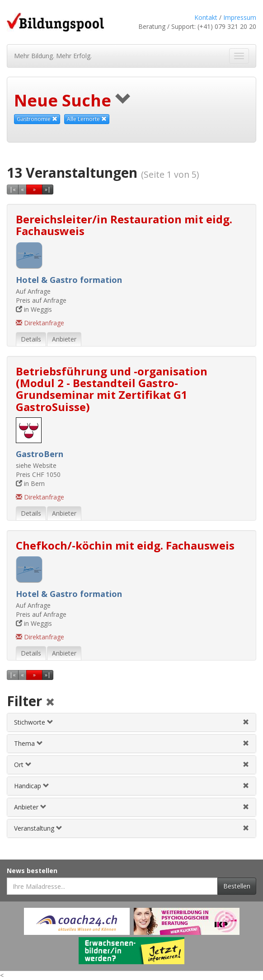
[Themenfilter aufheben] (246, 743)
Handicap (32, 786)
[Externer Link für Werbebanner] (77, 921)
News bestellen (32, 871)
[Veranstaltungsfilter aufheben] (246, 828)
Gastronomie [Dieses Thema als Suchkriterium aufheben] (37, 119)
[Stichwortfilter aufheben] (246, 722)
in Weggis (34, 309)
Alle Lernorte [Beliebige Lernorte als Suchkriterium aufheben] (87, 119)
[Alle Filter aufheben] (50, 703)
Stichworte (34, 722)
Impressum (240, 17)
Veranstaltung (38, 828)
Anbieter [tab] (64, 339)
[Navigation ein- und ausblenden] (239, 56)
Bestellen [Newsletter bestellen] (237, 886)
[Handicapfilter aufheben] (246, 786)
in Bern (30, 483)
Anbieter (30, 807)
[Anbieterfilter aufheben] (246, 807)
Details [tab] (31, 339)
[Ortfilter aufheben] (246, 765)
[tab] (131, 722)
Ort (23, 765)
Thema (28, 743)
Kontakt (206, 17)
